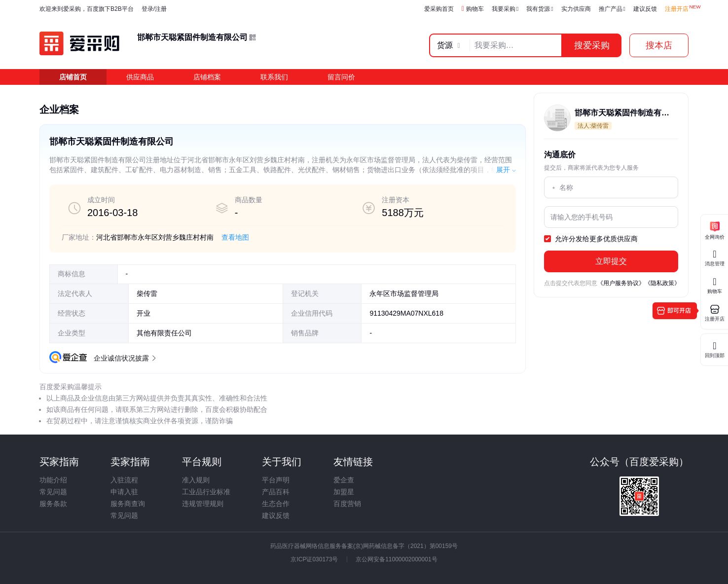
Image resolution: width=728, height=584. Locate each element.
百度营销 (347, 504)
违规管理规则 (203, 504)
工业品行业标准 (206, 492)
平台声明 (276, 480)
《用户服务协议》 (621, 283)
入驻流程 (124, 480)
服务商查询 (128, 504)
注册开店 (677, 9)
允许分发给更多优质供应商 (591, 239)
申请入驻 (124, 492)
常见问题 (53, 492)
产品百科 (276, 492)
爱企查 (344, 480)
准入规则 (196, 480)
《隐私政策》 (662, 283)
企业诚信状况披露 (124, 358)
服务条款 (53, 504)
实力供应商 (576, 9)
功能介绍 (53, 480)
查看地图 (235, 237)
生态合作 (276, 504)
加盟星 (344, 492)
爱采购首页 (439, 9)
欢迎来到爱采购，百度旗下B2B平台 (87, 9)
